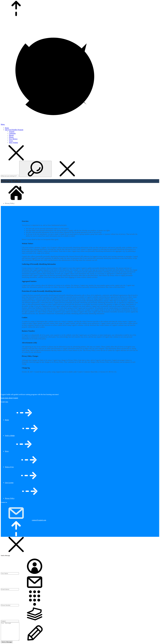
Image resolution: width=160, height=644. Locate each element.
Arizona (12, 132)
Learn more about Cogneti (9, 398)
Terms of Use (9, 467)
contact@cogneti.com (39, 520)
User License (9, 483)
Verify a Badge (10, 436)
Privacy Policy (10, 498)
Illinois (11, 137)
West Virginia (13, 143)
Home (7, 128)
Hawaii (11, 135)
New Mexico (13, 139)
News (7, 451)
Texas (11, 141)
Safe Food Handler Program (14, 130)
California (12, 133)
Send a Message (7, 642)
